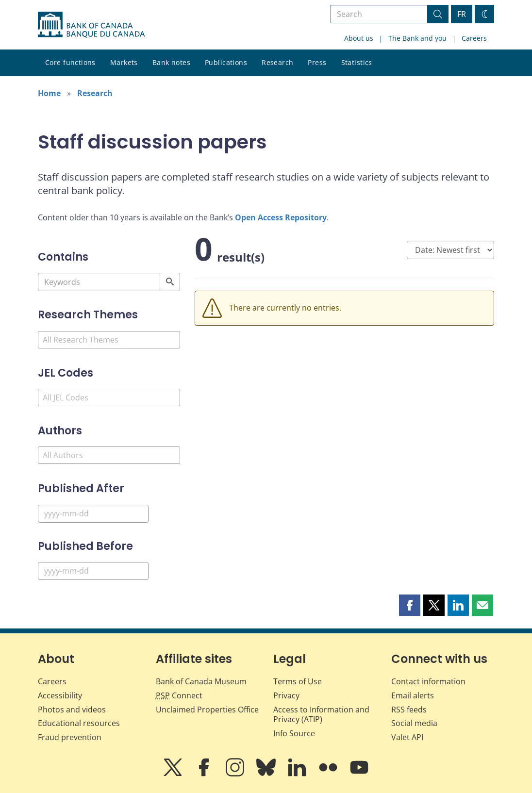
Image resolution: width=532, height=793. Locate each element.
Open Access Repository (281, 217)
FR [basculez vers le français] (462, 14)
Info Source (294, 733)
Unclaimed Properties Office (207, 710)
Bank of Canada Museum (201, 681)
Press (317, 62)
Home (49, 93)
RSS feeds (409, 710)
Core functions (70, 62)
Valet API (407, 737)
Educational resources (79, 723)
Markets (124, 62)
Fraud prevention (70, 737)
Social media (414, 723)
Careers (474, 38)
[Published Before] (93, 571)
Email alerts (413, 695)
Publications (226, 62)
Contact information (428, 681)
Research (277, 62)
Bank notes (171, 62)
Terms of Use (298, 681)
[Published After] (93, 514)
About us (359, 38)
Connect (179, 695)
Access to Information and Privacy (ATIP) (321, 715)
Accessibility (60, 695)
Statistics (357, 62)
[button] (410, 605)
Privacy (286, 695)
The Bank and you (417, 38)
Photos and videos (72, 710)
